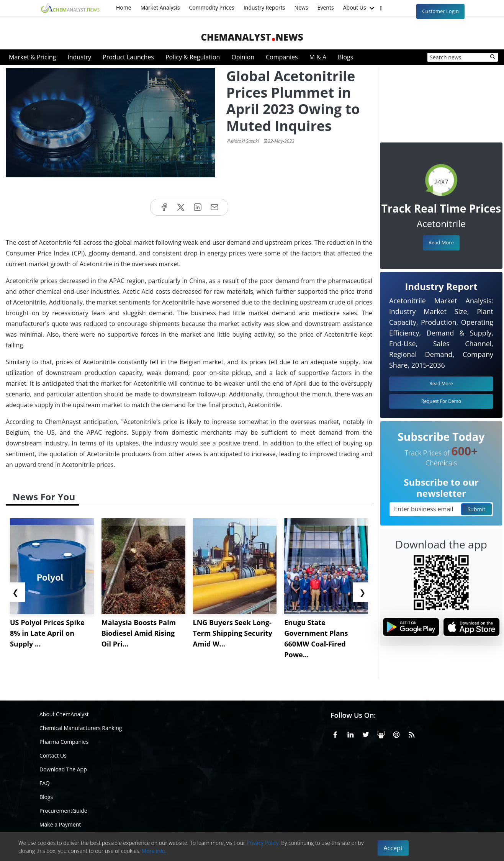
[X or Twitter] (366, 733)
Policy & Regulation (193, 57)
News (301, 7)
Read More (441, 242)
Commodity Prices (211, 7)
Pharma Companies (64, 742)
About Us (360, 8)
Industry (79, 57)
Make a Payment (60, 824)
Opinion (243, 57)
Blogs (345, 57)
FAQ (45, 783)
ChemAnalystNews (252, 37)
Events (326, 7)
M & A (318, 57)
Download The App (63, 769)
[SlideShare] (381, 733)
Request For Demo (441, 401)
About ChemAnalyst (64, 714)
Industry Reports (264, 7)
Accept (393, 848)
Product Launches (128, 57)
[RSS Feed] (412, 733)
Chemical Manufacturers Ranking (81, 728)
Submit (476, 509)
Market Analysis (160, 7)
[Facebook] (335, 733)
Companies (282, 57)
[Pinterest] (396, 733)
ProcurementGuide (63, 811)
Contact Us (53, 755)
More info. (154, 851)
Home (124, 7)
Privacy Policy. (263, 843)
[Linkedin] (350, 733)
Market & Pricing (32, 57)
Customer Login (440, 11)
